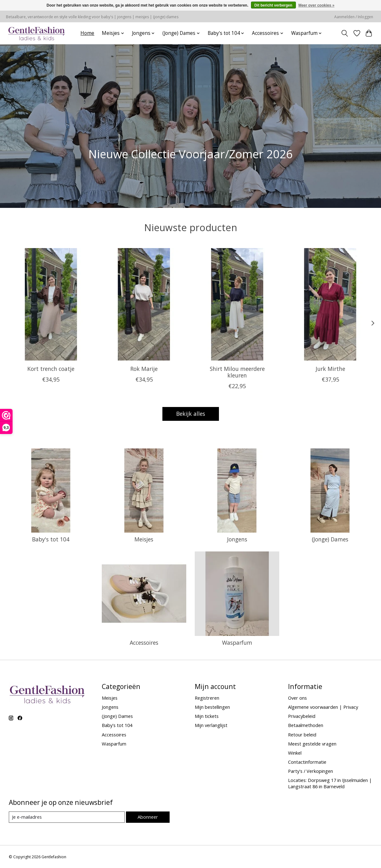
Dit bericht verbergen (273, 5)
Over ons (297, 698)
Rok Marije (144, 369)
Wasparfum (237, 643)
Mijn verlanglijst (211, 725)
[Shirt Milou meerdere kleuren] (237, 304)
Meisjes (144, 539)
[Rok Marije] (144, 304)
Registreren (207, 698)
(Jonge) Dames (330, 539)
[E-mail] (67, 817)
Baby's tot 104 (51, 539)
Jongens (237, 539)
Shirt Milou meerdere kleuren (237, 372)
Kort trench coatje (51, 369)
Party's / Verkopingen (310, 771)
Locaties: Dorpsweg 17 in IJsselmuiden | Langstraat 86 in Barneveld (330, 783)
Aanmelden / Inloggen (354, 17)
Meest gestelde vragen (312, 744)
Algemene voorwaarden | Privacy (323, 707)
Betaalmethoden (306, 725)
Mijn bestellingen (212, 707)
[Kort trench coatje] (51, 304)
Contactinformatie (307, 762)
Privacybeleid (302, 716)
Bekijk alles (191, 414)
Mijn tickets (207, 716)
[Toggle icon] (344, 33)
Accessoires (144, 643)
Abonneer (148, 817)
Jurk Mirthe (330, 369)
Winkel (295, 753)
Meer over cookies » (316, 5)
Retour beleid (302, 735)
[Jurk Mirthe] (330, 304)
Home (87, 33)
